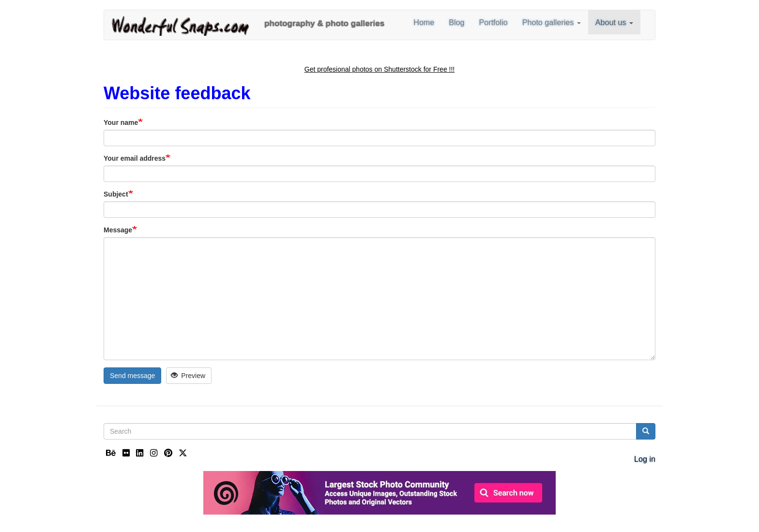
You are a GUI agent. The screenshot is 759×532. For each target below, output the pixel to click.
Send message (132, 376)
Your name (121, 122)
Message (118, 230)
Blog (456, 22)
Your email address (135, 158)
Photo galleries (552, 22)
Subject (116, 194)
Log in (645, 459)
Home (424, 22)
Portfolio (493, 22)
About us (614, 22)
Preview (188, 376)
